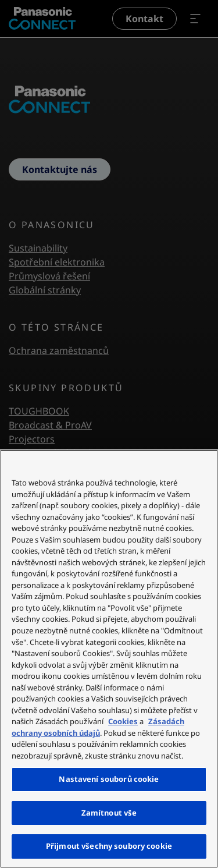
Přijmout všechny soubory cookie (109, 846)
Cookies (123, 721)
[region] (109, 659)
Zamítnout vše (109, 813)
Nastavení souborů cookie (109, 779)
